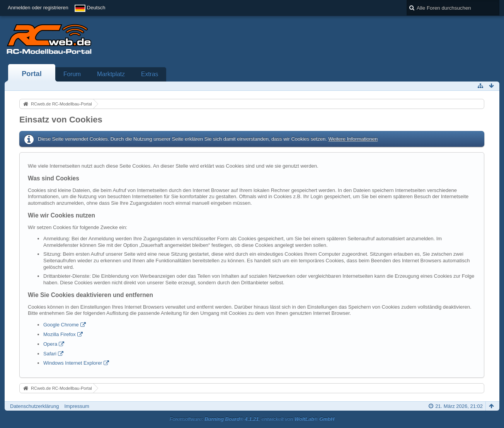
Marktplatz (111, 74)
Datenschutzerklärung (34, 406)
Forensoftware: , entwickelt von (252, 419)
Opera (50, 344)
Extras (150, 74)
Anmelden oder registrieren (38, 8)
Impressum (77, 406)
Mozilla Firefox (60, 334)
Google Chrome (61, 325)
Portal (32, 74)
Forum (72, 74)
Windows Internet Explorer (73, 363)
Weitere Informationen (353, 139)
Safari (50, 354)
